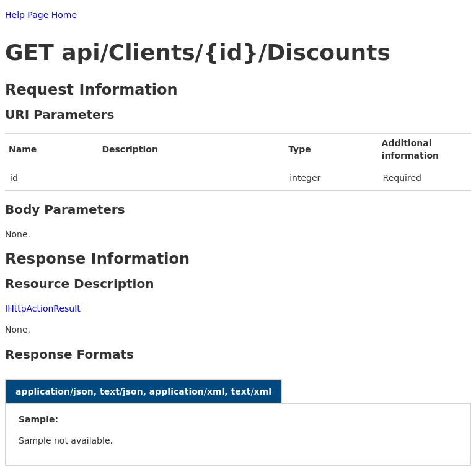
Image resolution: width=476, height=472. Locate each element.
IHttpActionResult (43, 308)
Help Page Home (41, 15)
